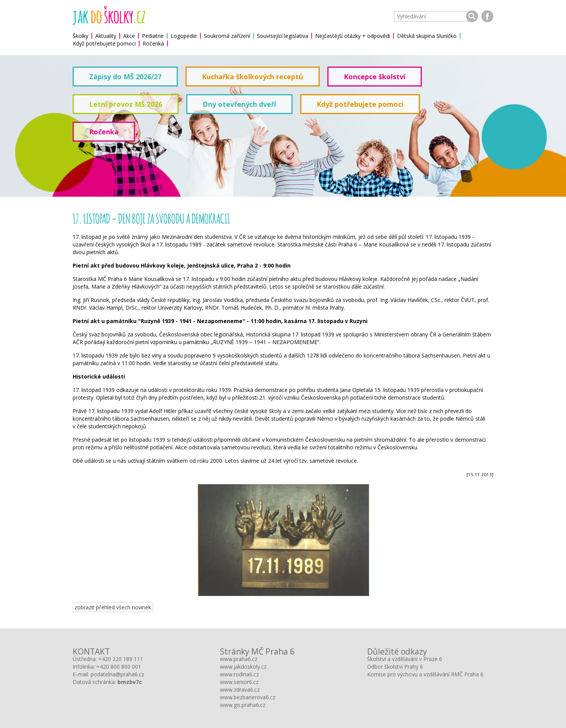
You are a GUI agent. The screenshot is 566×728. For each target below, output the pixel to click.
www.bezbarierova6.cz (248, 697)
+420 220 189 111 (121, 659)
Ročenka (153, 43)
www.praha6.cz (239, 659)
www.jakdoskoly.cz (243, 667)
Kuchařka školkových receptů (253, 77)
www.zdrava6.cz (240, 690)
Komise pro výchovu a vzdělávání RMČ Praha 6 (425, 674)
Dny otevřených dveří (239, 104)
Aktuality (106, 36)
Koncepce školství (375, 77)
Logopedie (184, 36)
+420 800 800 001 (119, 667)
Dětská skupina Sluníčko (427, 36)
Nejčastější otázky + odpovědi (353, 36)
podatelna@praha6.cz (117, 674)
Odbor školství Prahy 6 (395, 667)
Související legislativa (283, 36)
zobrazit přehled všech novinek (113, 607)
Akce (129, 36)
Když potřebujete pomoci (104, 43)
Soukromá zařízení (227, 36)
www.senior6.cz (239, 682)
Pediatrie (153, 36)
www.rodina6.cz (239, 674)
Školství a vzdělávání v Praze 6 (405, 659)
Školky (81, 36)
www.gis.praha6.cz (243, 705)
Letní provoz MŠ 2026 (126, 104)
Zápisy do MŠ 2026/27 (125, 77)
